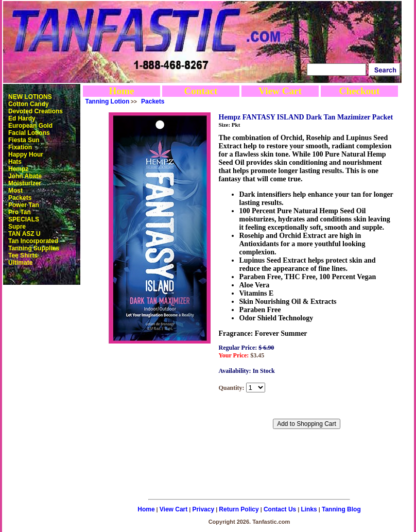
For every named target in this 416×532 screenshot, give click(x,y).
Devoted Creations (36, 111)
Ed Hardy (22, 118)
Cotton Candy (29, 104)
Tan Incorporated (33, 241)
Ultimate (20, 263)
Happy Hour (26, 155)
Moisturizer (25, 183)
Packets (20, 198)
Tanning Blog (341, 509)
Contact (201, 91)
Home (121, 91)
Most (15, 191)
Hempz (18, 169)
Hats (15, 162)
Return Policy (239, 509)
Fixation (20, 147)
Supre (17, 227)
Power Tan (24, 205)
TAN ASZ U (24, 234)
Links (309, 509)
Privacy (203, 509)
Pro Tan (20, 212)
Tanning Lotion (108, 101)
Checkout (360, 91)
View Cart (280, 91)
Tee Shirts (23, 255)
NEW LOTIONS (30, 97)
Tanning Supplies (34, 248)
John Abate (25, 176)
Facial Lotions (29, 133)
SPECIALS (24, 219)
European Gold (30, 126)
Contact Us (280, 509)
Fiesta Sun (24, 140)
